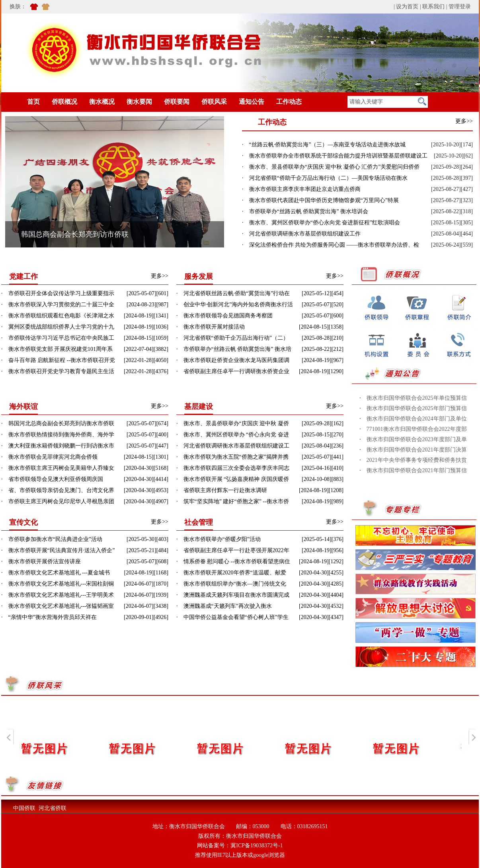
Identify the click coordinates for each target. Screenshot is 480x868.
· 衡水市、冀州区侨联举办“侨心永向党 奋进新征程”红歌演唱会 (321, 223)
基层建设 (199, 407)
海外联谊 (23, 407)
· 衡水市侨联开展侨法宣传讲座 (41, 561)
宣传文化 (23, 522)
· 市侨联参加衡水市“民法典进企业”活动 (52, 539)
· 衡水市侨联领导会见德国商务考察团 (224, 316)
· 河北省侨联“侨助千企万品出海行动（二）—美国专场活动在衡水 (325, 178)
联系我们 (433, 7)
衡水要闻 (139, 102)
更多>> (464, 121)
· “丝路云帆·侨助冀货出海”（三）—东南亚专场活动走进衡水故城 (324, 145)
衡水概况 (102, 102)
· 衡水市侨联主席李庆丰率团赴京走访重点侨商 (301, 189)
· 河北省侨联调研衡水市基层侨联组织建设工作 (301, 234)
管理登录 (460, 7)
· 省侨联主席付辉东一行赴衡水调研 (222, 490)
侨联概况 (64, 102)
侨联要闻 (177, 102)
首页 (21, 102)
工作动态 (289, 102)
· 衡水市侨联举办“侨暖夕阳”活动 (219, 539)
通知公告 (252, 102)
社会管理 (199, 522)
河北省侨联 (53, 808)
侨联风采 (214, 102)
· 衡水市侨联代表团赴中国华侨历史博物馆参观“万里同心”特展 (320, 200)
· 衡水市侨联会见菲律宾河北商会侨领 (49, 457)
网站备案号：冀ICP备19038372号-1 (240, 846)
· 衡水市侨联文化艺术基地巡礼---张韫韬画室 (58, 606)
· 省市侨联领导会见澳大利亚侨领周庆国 (52, 479)
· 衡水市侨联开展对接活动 (211, 327)
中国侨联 (24, 808)
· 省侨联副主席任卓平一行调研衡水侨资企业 (233, 371)
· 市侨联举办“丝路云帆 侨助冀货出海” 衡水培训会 (305, 211)
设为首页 (407, 7)
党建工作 (23, 276)
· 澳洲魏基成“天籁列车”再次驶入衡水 (224, 606)
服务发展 (199, 276)
